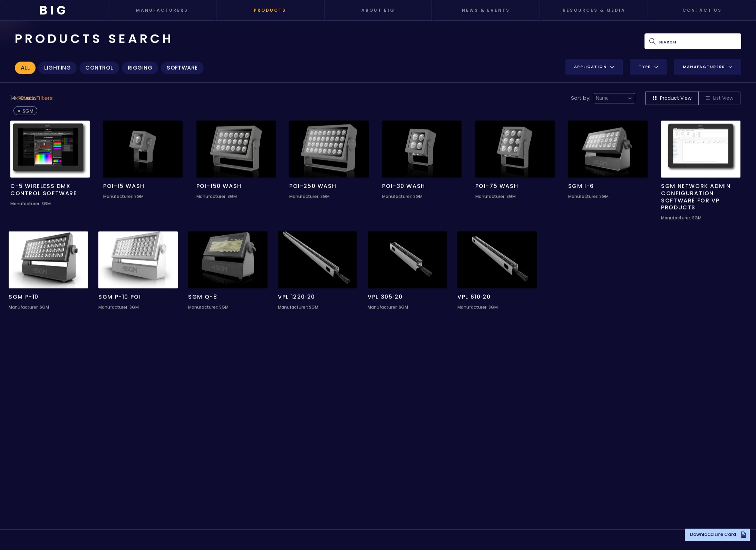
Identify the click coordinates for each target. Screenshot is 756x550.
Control (99, 67)
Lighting (57, 67)
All (25, 67)
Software (182, 67)
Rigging (140, 67)
